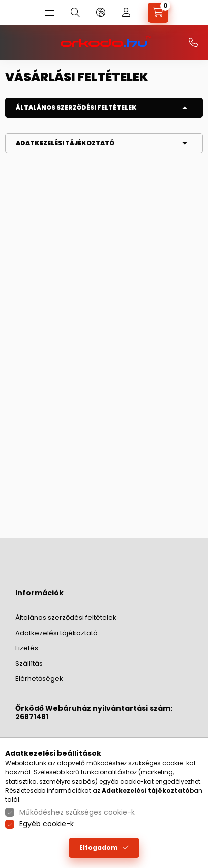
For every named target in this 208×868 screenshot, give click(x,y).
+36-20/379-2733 (193, 43)
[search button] (75, 13)
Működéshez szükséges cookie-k (77, 812)
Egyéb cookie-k (47, 824)
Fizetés (27, 648)
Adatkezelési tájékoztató (65, 143)
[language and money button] (101, 13)
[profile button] (126, 13)
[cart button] (158, 13)
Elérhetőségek (39, 679)
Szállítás (29, 663)
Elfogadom (99, 847)
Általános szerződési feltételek (76, 107)
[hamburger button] (50, 13)
